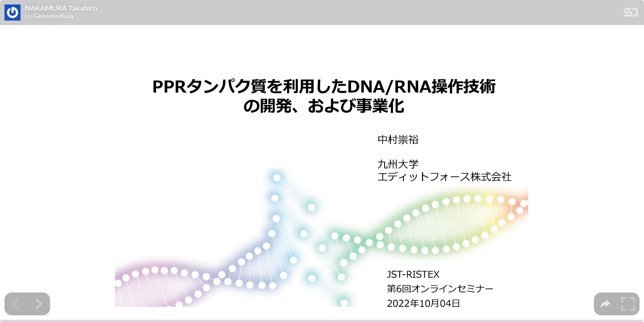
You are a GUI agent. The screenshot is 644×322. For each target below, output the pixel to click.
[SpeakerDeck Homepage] (631, 14)
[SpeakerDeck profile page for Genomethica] (13, 13)
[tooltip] (605, 304)
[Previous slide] (16, 304)
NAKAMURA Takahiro (61, 8)
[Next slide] (39, 304)
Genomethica (53, 16)
